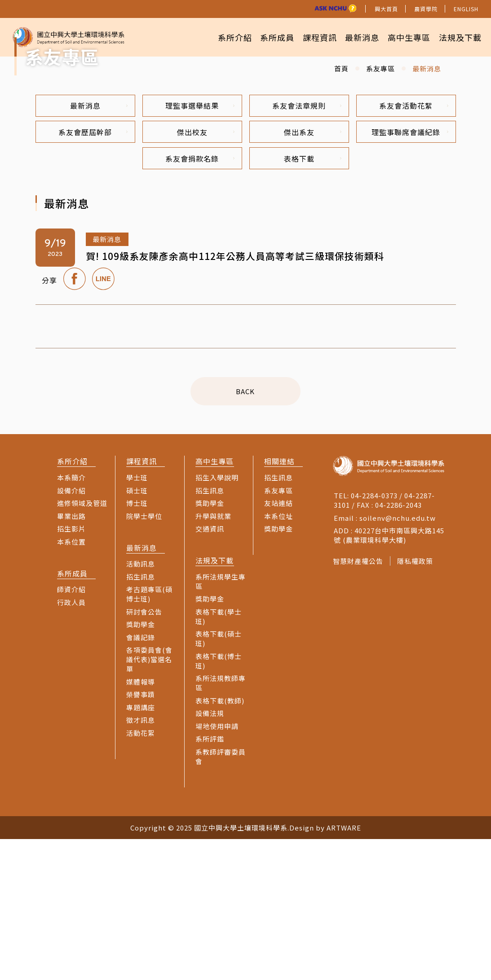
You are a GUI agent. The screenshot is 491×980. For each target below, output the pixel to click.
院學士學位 (144, 657)
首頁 (341, 206)
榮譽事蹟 (141, 835)
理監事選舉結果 (200, 244)
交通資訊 (210, 670)
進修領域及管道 (82, 644)
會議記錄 (141, 778)
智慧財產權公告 (358, 702)
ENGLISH (466, 9)
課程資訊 (310, 36)
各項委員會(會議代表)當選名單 (149, 800)
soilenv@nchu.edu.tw (398, 659)
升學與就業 (213, 657)
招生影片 (71, 670)
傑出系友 (313, 271)
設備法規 (210, 854)
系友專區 (380, 206)
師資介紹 (71, 730)
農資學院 (426, 9)
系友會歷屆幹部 (93, 271)
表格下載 (313, 299)
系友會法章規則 (307, 244)
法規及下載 (458, 36)
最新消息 (355, 36)
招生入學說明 (217, 618)
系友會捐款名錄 (200, 299)
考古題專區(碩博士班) (149, 735)
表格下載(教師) (220, 842)
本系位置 (71, 682)
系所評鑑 (210, 880)
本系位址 (279, 657)
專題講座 (141, 848)
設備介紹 (71, 631)
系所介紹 (218, 36)
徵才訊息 (141, 861)
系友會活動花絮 (414, 244)
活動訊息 (141, 705)
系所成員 (264, 36)
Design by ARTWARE (325, 969)
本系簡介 (71, 618)
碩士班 (137, 631)
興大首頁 (386, 9)
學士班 (137, 618)
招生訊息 (141, 718)
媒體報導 (141, 823)
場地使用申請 (217, 867)
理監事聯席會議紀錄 (410, 271)
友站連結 (279, 644)
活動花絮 (141, 874)
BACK (246, 532)
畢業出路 (71, 657)
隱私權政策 (418, 702)
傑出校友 (206, 271)
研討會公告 (144, 753)
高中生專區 (405, 36)
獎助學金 (141, 765)
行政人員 (71, 743)
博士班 (137, 644)
